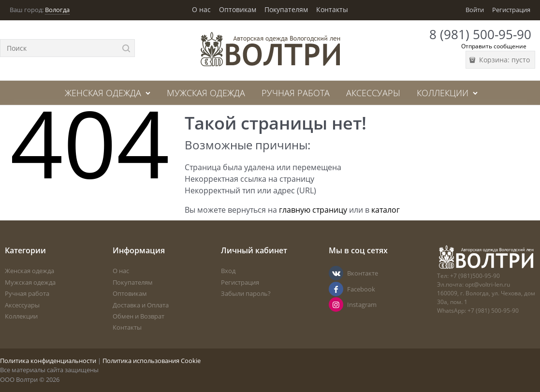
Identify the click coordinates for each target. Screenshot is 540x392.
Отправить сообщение (494, 46)
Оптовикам (238, 9)
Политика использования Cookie (152, 361)
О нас (201, 9)
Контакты (332, 9)
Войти (475, 10)
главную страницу (313, 210)
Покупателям (286, 9)
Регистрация (511, 10)
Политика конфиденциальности (48, 361)
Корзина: (504, 60)
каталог (386, 210)
